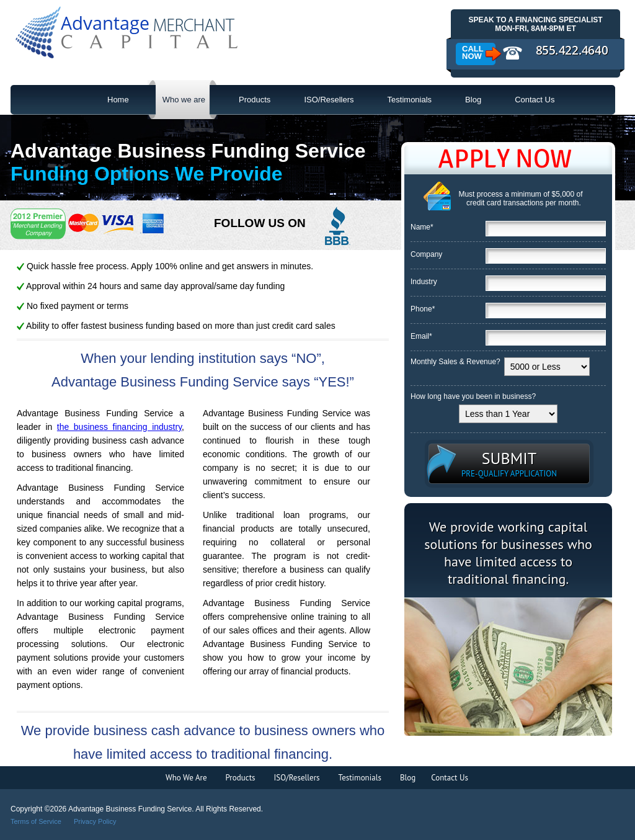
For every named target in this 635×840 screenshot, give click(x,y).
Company (426, 254)
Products (255, 100)
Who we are (176, 100)
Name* (422, 227)
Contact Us (535, 100)
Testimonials (410, 100)
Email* (421, 336)
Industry (424, 282)
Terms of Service (36, 821)
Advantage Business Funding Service (127, 34)
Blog (473, 100)
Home (118, 100)
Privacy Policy (95, 821)
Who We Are (186, 778)
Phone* (423, 309)
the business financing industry (119, 427)
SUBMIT (509, 463)
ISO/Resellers (329, 100)
